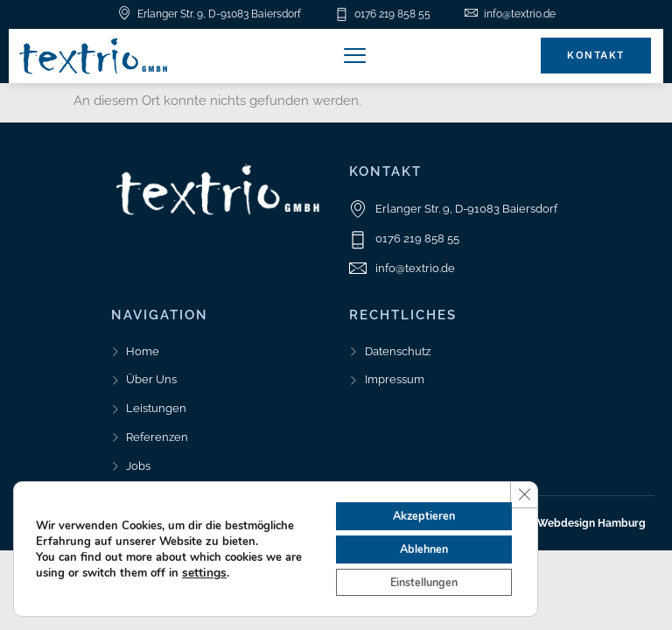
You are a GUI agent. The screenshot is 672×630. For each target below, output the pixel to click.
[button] (355, 56)
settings (223, 567)
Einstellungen (416, 580)
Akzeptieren (416, 506)
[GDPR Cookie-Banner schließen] (522, 485)
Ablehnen (416, 543)
